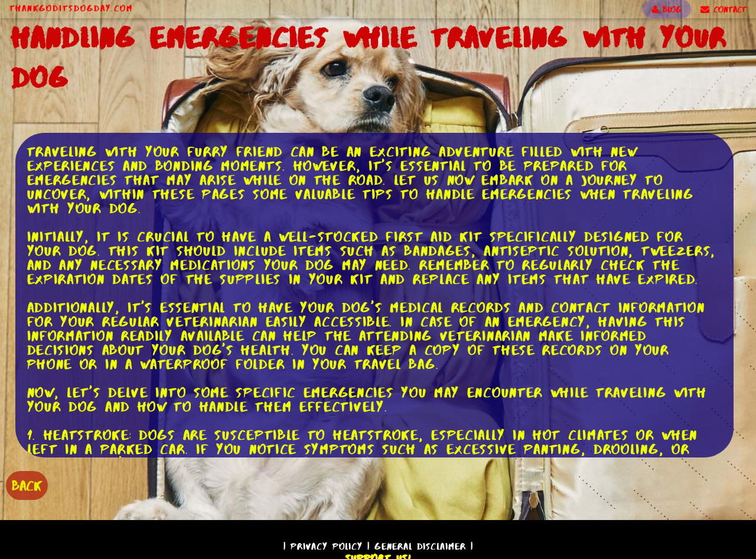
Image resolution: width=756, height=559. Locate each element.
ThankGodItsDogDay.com (71, 8)
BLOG (667, 9)
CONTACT (724, 9)
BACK (27, 486)
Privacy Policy (327, 546)
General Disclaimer (420, 546)
